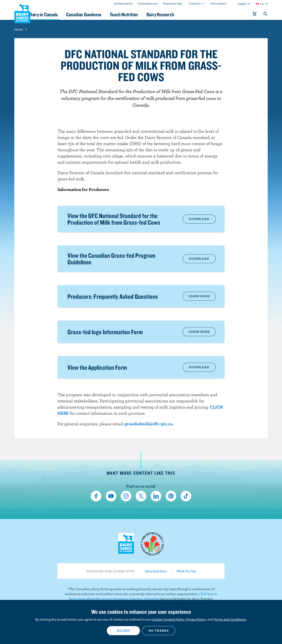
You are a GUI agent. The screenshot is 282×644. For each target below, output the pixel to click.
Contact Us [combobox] (195, 3)
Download (199, 219)
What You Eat (186, 571)
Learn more (199, 296)
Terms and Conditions (230, 619)
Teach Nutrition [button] (143, 14)
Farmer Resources (148, 3)
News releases (219, 3)
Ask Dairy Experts (123, 3)
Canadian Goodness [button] (99, 14)
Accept (123, 631)
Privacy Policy (196, 619)
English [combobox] (242, 4)
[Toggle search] (266, 15)
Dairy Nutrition (156, 571)
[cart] (255, 15)
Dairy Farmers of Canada (22, 13)
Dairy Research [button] (182, 14)
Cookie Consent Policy (168, 619)
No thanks (159, 631)
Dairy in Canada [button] (56, 14)
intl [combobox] (262, 4)
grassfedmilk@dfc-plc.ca (148, 424)
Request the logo (173, 3)
